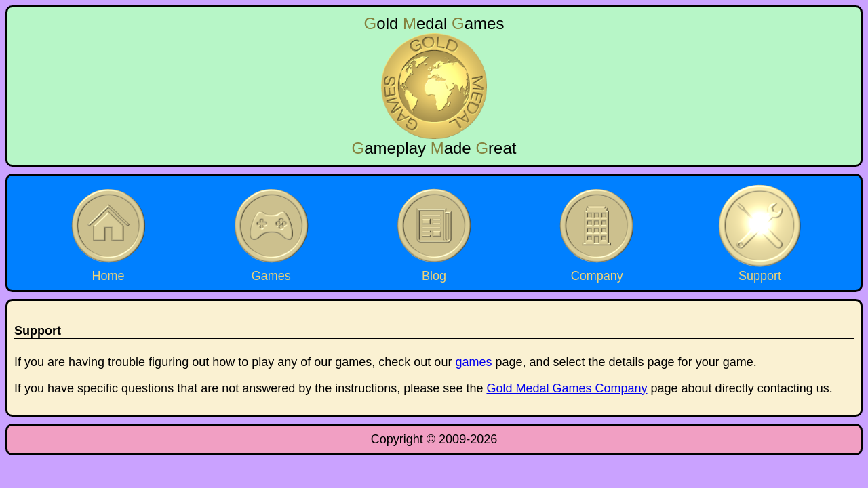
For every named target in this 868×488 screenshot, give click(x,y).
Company (597, 232)
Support (760, 232)
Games (271, 232)
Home (108, 232)
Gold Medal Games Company (567, 388)
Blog (434, 232)
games (473, 362)
